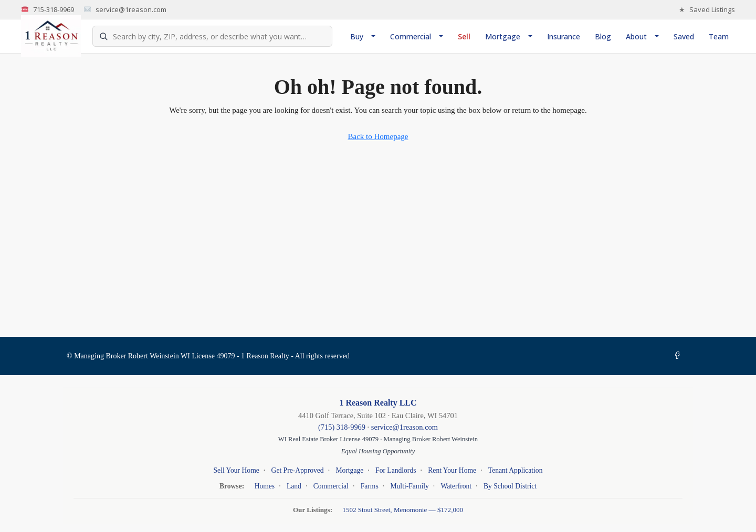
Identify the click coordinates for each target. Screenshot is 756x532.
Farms (370, 486)
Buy (357, 36)
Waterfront (456, 486)
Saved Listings (707, 10)
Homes (265, 486)
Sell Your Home (237, 470)
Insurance (564, 36)
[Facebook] (679, 356)
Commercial (411, 36)
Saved (684, 36)
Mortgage (503, 36)
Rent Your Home (452, 470)
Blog (603, 36)
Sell (464, 36)
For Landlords (396, 470)
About (636, 36)
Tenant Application (516, 470)
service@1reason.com (125, 10)
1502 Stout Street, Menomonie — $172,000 (403, 510)
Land (294, 486)
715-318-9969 (48, 10)
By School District (510, 486)
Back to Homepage (378, 136)
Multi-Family (409, 486)
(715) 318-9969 (342, 427)
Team (719, 36)
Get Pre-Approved (298, 470)
